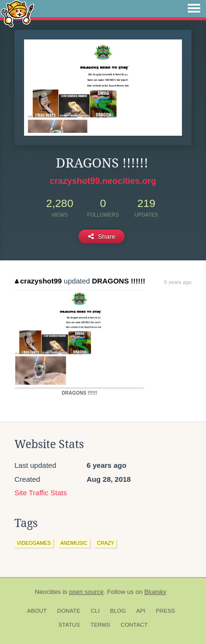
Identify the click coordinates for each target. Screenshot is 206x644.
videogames (34, 543)
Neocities (48, 592)
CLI (95, 611)
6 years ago (178, 282)
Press (166, 611)
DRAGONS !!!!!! (119, 281)
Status (69, 625)
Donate (69, 611)
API (141, 611)
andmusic (74, 543)
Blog (118, 611)
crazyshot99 (38, 281)
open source (86, 592)
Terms (100, 625)
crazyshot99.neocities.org (103, 181)
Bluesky (155, 592)
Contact (134, 625)
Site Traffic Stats (41, 493)
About (37, 611)
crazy (106, 543)
